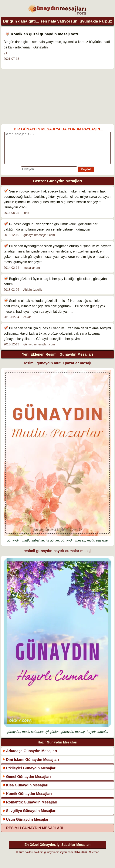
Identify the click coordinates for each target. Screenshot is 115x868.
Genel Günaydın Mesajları (28, 782)
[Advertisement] (57, 97)
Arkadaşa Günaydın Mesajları (32, 757)
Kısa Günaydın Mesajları (27, 791)
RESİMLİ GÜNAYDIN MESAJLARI (35, 834)
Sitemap (94, 858)
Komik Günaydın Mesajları (29, 799)
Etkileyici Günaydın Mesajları (31, 774)
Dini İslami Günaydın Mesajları (32, 765)
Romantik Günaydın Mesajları (32, 808)
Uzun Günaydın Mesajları (28, 825)
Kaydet (86, 175)
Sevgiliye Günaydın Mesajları (31, 816)
